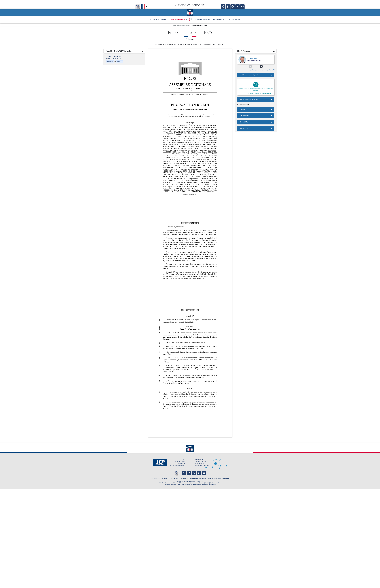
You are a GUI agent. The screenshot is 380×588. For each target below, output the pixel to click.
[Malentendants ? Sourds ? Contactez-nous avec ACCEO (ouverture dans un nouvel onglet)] (176, 473)
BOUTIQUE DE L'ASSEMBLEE (159, 479)
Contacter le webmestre (197, 483)
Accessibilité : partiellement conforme (180, 483)
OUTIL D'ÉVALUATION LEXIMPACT (218, 479)
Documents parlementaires (181, 25)
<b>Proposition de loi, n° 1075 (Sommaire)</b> (124, 51)
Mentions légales (164, 483)
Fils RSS (207, 483)
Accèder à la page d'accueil (190, 12)
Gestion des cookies (215, 483)
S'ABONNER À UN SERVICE (197, 479)
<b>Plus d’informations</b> (256, 51)
